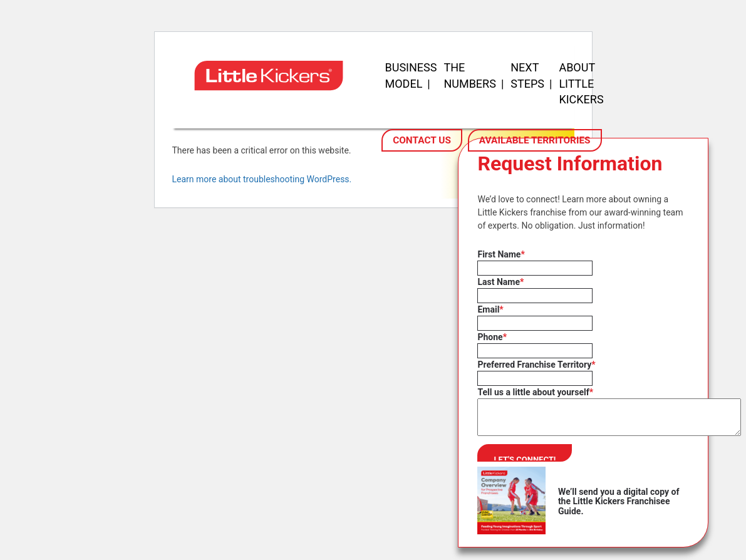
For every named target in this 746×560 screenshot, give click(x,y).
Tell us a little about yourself (535, 392)
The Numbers (469, 75)
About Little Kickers (581, 83)
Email (490, 309)
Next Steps (527, 75)
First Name (501, 254)
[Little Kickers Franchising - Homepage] (272, 104)
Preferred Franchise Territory (536, 365)
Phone (492, 337)
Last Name (500, 282)
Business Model (411, 75)
